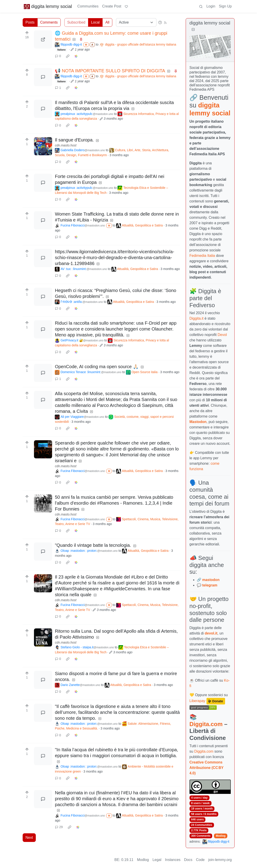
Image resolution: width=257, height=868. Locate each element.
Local (95, 22)
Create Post (112, 6)
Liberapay (197, 701)
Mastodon (198, 422)
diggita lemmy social (48, 6)
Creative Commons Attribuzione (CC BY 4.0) (207, 768)
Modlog (221, 836)
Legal (157, 860)
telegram (210, 585)
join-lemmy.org (220, 860)
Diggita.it (197, 318)
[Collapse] (193, 30)
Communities (88, 6)
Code (200, 860)
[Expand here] (43, 146)
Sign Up (225, 6)
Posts (30, 22)
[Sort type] (136, 22)
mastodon (211, 580)
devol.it (211, 633)
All (107, 22)
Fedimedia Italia (202, 256)
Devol (222, 335)
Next (29, 838)
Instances (173, 860)
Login (211, 6)
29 (59, 827)
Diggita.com (206, 724)
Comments (49, 22)
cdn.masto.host (66, 145)
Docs (188, 860)
